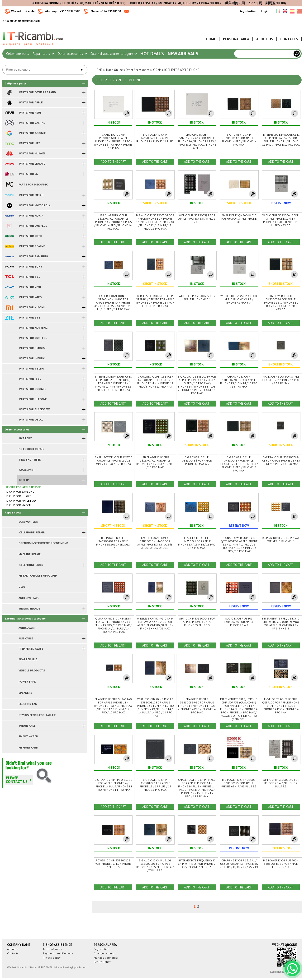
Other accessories (72, 54)
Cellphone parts (18, 54)
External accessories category (114, 54)
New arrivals (183, 54)
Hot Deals (152, 54)
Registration (248, 11)
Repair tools (43, 54)
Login (265, 11)
